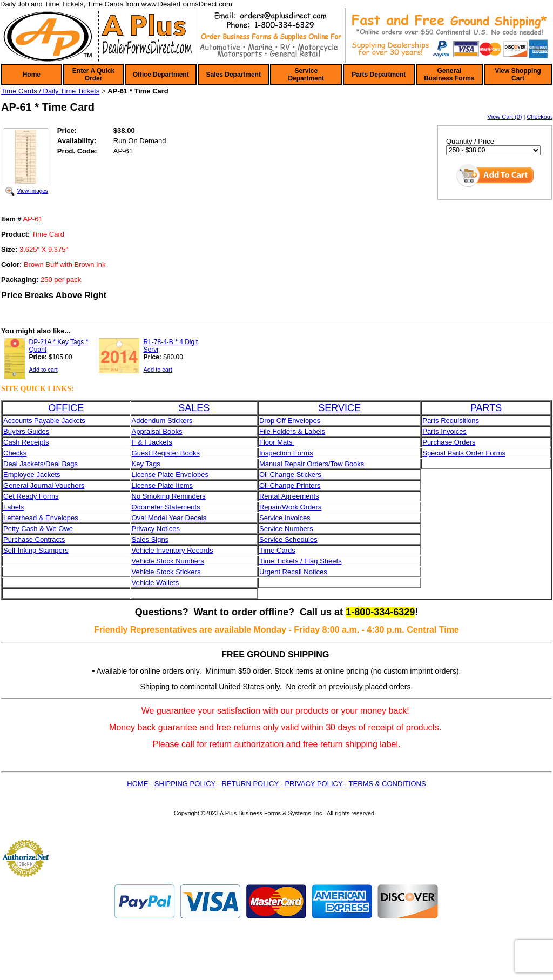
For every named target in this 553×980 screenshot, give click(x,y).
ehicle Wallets (157, 583)
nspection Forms (287, 453)
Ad (136, 421)
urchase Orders (451, 442)
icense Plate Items (164, 485)
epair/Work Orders (293, 507)
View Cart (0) (505, 117)
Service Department (306, 75)
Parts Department (379, 75)
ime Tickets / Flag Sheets (302, 561)
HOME (137, 784)
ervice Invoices (287, 518)
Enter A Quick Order (93, 75)
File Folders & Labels (292, 431)
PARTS (486, 408)
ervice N (277, 529)
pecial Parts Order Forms (466, 453)
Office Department (161, 75)
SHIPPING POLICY (185, 784)
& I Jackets (154, 442)
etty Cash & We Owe (41, 529)
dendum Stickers (166, 421)
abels (15, 507)
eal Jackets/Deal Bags (43, 464)
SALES (194, 408)
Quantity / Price (470, 141)
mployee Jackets (34, 475)
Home (32, 75)
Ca (8, 442)
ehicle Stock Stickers (168, 572)
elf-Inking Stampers (38, 550)
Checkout (539, 117)
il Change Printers (292, 485)
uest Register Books (168, 453)
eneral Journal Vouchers (46, 485)
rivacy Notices (158, 529)
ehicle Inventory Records (174, 550)
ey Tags (148, 464)
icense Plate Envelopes (172, 475)
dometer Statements (169, 507)
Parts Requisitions (451, 421)
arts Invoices (447, 431)
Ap (136, 431)
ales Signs (152, 539)
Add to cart (43, 370)
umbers (301, 529)
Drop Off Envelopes (290, 421)
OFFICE (66, 408)
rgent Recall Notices (295, 572)
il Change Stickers (294, 475)
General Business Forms (449, 75)
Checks (15, 453)
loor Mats (279, 442)
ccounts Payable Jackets (47, 421)
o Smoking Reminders (171, 496)
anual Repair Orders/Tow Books (315, 464)
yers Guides (31, 431)
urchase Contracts (37, 539)
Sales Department (234, 75)
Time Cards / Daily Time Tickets (50, 91)
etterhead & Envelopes (43, 518)
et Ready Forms (33, 496)
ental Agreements (291, 496)
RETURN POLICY (251, 784)
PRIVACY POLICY (313, 784)
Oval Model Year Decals (169, 518)
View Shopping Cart (518, 75)
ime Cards (279, 550)
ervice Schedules (291, 539)
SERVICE (339, 408)
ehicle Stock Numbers (170, 561)
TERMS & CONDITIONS (387, 784)
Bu (8, 431)
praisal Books (161, 431)
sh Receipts (31, 442)
